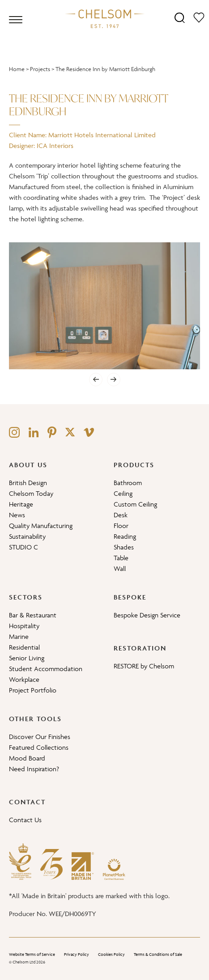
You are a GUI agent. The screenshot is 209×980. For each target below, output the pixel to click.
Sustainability (27, 536)
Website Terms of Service (32, 955)
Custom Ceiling (135, 504)
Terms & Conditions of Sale (158, 955)
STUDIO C (23, 547)
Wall (120, 568)
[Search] (180, 17)
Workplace (24, 679)
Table (121, 558)
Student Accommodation (46, 669)
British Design (28, 483)
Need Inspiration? (34, 769)
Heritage (21, 504)
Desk (121, 515)
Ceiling (123, 493)
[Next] (114, 380)
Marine (19, 636)
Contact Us (25, 820)
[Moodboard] (199, 17)
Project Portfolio (33, 690)
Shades (124, 547)
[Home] (105, 18)
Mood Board (27, 758)
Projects (40, 69)
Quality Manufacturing (41, 526)
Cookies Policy (111, 955)
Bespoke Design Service (147, 615)
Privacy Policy (77, 955)
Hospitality (24, 626)
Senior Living (27, 658)
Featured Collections (39, 747)
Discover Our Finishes (40, 737)
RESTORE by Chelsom (144, 666)
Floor (121, 526)
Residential (24, 647)
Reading (125, 536)
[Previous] (96, 380)
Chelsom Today (31, 493)
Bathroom (128, 483)
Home (17, 69)
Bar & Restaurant (33, 615)
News (17, 515)
